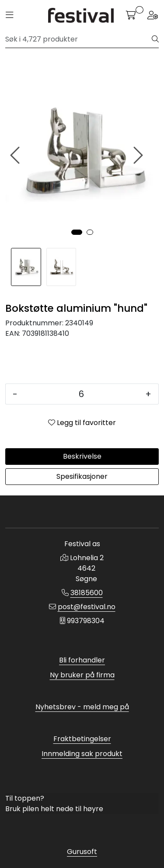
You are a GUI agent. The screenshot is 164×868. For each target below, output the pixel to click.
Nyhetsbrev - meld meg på (82, 707)
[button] (77, 232)
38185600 (87, 593)
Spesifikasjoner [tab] (82, 476)
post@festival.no (87, 607)
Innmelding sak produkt (82, 754)
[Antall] (81, 394)
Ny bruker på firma (82, 675)
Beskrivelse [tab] (82, 456)
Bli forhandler (82, 660)
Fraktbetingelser (82, 739)
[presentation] (16, 155)
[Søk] (79, 39)
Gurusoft (82, 852)
